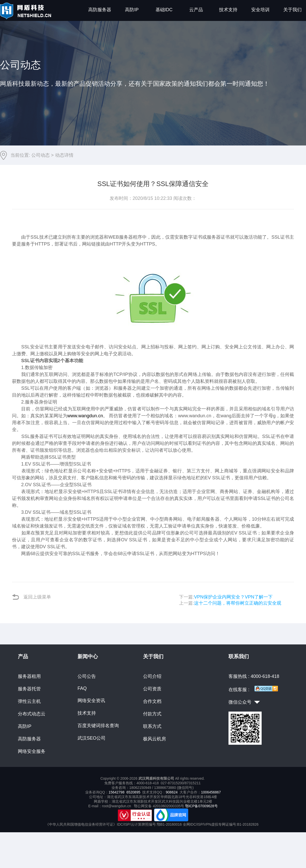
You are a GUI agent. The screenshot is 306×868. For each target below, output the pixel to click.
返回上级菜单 (31, 597)
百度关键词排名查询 (98, 726)
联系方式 (152, 726)
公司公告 (87, 676)
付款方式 (152, 714)
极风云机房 (155, 739)
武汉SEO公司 (92, 738)
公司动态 (41, 155)
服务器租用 (29, 676)
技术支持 (228, 10)
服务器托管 (29, 689)
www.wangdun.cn (85, 416)
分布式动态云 (32, 714)
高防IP (132, 10)
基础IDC (164, 10)
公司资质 (152, 689)
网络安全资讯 (91, 701)
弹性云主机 (29, 701)
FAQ (82, 688)
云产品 (196, 10)
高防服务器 (100, 10)
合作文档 (152, 701)
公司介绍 (152, 676)
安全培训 (260, 10)
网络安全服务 (32, 751)
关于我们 (292, 10)
